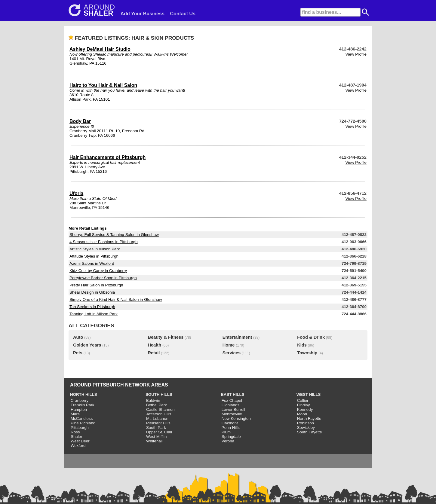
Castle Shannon (160, 409)
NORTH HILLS (84, 394)
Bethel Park (157, 405)
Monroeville (232, 414)
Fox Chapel (232, 400)
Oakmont (230, 423)
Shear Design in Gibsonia (92, 292)
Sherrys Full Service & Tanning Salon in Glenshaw (114, 235)
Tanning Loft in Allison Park (94, 314)
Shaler (77, 437)
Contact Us (183, 14)
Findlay (304, 405)
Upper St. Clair (159, 432)
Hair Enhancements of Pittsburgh (107, 157)
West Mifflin (156, 437)
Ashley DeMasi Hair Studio (100, 49)
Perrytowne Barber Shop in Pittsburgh (103, 278)
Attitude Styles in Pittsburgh (94, 256)
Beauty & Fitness (166, 337)
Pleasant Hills (158, 423)
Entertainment (237, 337)
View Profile (356, 54)
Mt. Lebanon (157, 418)
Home (229, 345)
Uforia (76, 193)
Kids (302, 345)
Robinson (306, 423)
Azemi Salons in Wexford (92, 263)
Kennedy (305, 409)
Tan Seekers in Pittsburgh (92, 307)
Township (307, 353)
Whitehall (154, 441)
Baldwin (153, 400)
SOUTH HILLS (159, 394)
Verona (228, 441)
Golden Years (87, 345)
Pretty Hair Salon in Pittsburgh (96, 285)
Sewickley (306, 428)
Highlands (230, 405)
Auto (78, 337)
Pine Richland (83, 423)
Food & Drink (311, 337)
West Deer (80, 441)
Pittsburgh (80, 428)
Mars (75, 414)
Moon (302, 414)
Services (232, 353)
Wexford (78, 446)
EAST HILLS (233, 394)
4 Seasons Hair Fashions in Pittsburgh (104, 242)
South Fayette (310, 432)
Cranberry (80, 400)
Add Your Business (143, 14)
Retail (154, 353)
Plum (226, 432)
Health (154, 345)
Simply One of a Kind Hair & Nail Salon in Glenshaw (116, 299)
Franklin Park (83, 405)
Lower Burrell (233, 409)
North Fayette (309, 418)
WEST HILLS (309, 394)
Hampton (79, 409)
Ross (75, 432)
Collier (303, 400)
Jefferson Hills (159, 414)
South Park (156, 428)
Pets (78, 353)
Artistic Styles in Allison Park (95, 249)
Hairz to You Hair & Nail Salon (103, 85)
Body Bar (80, 121)
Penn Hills (231, 428)
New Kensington (236, 418)
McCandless (82, 418)
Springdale (231, 437)
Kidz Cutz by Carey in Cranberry (98, 271)
